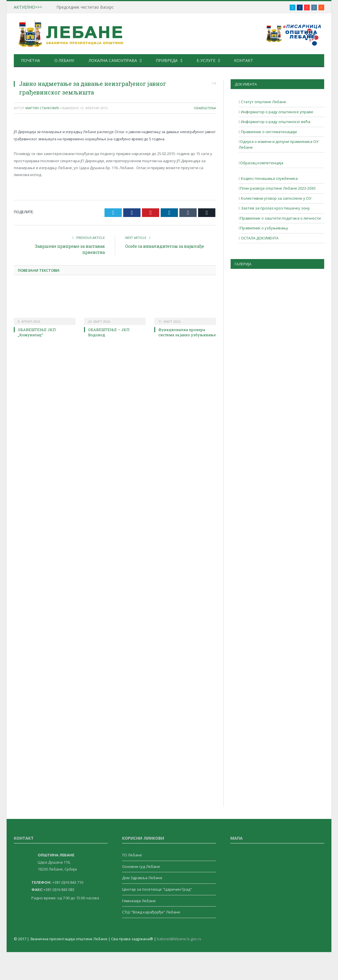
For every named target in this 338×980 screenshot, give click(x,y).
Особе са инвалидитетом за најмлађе (165, 246)
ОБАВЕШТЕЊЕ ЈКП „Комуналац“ (37, 332)
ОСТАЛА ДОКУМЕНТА (259, 238)
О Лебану (64, 60)
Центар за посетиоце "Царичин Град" (157, 889)
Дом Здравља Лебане (142, 878)
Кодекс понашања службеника (269, 178)
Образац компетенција (262, 163)
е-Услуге (205, 60)
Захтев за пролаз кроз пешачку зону (275, 208)
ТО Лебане (132, 855)
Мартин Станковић (42, 108)
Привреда (166, 60)
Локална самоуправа (113, 60)
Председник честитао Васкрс (85, 7)
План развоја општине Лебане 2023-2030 (278, 188)
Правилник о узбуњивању (264, 228)
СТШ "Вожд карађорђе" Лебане (151, 912)
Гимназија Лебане (139, 901)
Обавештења (205, 108)
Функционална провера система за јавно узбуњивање (187, 332)
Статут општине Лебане (263, 102)
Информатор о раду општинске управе (277, 112)
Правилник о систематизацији (268, 132)
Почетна (31, 60)
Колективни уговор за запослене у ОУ (276, 198)
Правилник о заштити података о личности (280, 218)
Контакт (243, 60)
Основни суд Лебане (141, 866)
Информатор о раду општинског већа (275, 122)
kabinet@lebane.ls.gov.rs (179, 939)
